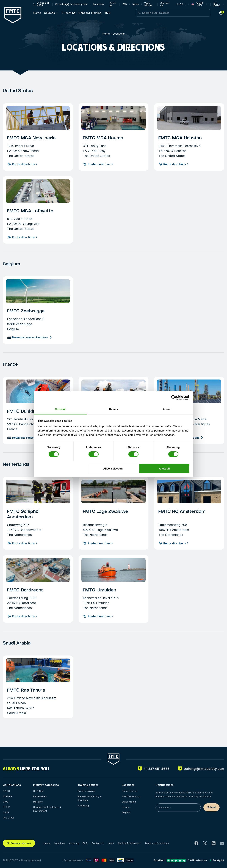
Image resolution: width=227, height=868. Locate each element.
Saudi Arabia (129, 802)
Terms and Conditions (157, 843)
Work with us (148, 4)
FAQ (125, 4)
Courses (49, 13)
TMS (107, 13)
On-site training (86, 791)
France (126, 807)
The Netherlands (131, 796)
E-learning (69, 13)
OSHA (6, 812)
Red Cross (9, 818)
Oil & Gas (38, 791)
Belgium (126, 812)
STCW (6, 807)
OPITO (6, 791)
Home (37, 13)
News (135, 4)
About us (113, 4)
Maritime (38, 802)
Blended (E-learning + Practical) (90, 798)
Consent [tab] (60, 409)
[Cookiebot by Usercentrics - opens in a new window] (174, 397)
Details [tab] (113, 409)
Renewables (40, 796)
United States (129, 791)
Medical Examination (129, 843)
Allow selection (113, 469)
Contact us (165, 4)
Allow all (164, 469)
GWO (6, 802)
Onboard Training (90, 13)
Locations (99, 4)
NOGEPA (7, 796)
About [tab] (167, 409)
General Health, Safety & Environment (47, 809)
